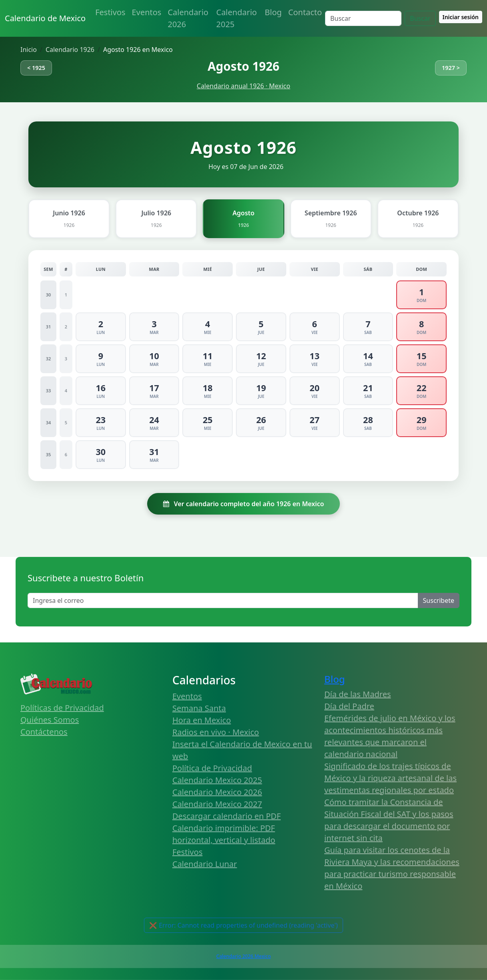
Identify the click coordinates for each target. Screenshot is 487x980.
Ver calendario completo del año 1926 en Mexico (244, 504)
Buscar (420, 18)
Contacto (305, 12)
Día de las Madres (358, 694)
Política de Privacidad (212, 768)
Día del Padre (349, 706)
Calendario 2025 (237, 18)
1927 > (451, 68)
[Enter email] (223, 600)
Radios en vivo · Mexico (216, 732)
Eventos (147, 12)
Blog (273, 12)
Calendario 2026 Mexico (243, 956)
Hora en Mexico (202, 720)
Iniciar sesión (461, 17)
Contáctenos (44, 732)
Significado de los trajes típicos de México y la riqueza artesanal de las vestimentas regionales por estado (390, 778)
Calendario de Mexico (45, 18)
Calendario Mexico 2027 (217, 804)
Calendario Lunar (205, 864)
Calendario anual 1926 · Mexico (243, 86)
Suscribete (439, 600)
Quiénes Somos (50, 720)
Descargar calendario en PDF (227, 816)
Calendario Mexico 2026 (217, 792)
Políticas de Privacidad (62, 708)
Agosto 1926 (243, 66)
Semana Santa (199, 708)
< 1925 (36, 68)
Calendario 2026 (188, 18)
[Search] (363, 18)
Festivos (110, 12)
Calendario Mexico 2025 (217, 780)
